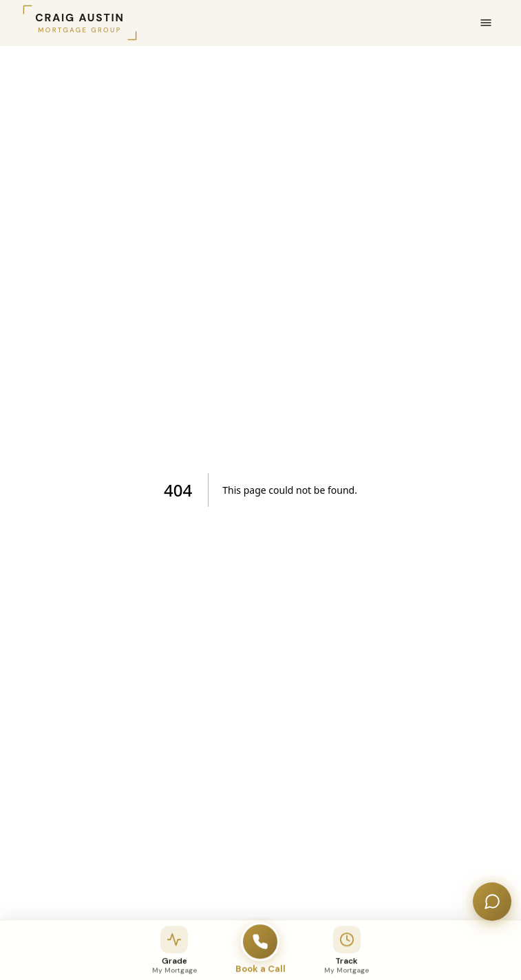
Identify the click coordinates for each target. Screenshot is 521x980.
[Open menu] (486, 23)
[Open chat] (492, 902)
